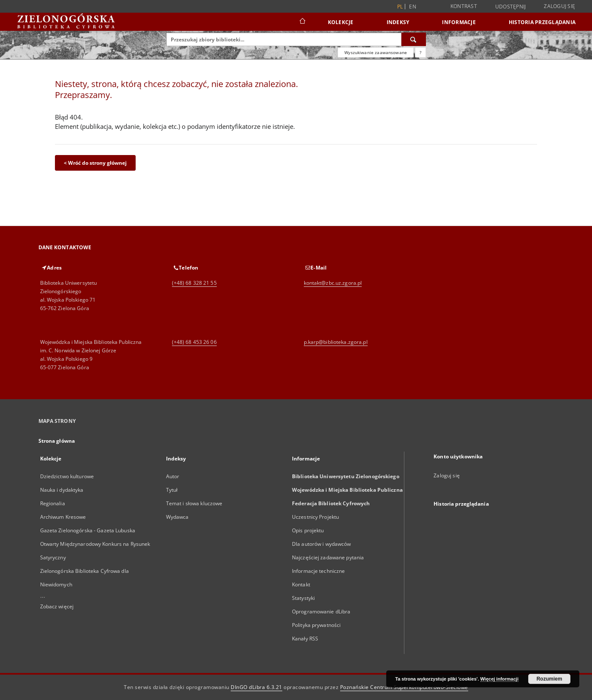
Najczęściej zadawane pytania (328, 557)
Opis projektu (308, 530)
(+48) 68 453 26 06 (194, 342)
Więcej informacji (499, 679)
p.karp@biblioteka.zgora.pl (336, 342)
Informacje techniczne (319, 571)
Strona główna (57, 441)
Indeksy (398, 22)
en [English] (413, 7)
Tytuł (172, 490)
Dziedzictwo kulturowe (67, 476)
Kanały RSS (305, 639)
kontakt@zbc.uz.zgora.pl (333, 283)
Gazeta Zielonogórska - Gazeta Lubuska (88, 530)
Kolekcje (341, 22)
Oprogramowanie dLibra (321, 611)
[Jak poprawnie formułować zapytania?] (420, 52)
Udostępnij (511, 7)
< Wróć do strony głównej (95, 163)
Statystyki (303, 598)
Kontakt (301, 584)
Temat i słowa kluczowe (194, 503)
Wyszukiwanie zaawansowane (376, 52)
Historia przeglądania (542, 22)
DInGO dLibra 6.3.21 (256, 687)
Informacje (459, 22)
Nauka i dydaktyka (62, 490)
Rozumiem (550, 679)
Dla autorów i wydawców (322, 544)
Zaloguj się (559, 6)
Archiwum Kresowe (63, 517)
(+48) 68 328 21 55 (194, 283)
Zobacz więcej (57, 606)
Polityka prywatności (316, 625)
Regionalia (53, 503)
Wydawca (177, 517)
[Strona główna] (302, 22)
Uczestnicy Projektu (315, 517)
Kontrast (464, 6)
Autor (173, 476)
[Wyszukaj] (414, 39)
